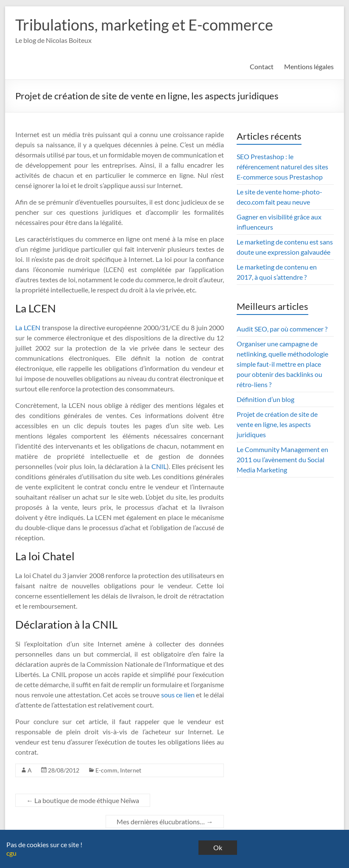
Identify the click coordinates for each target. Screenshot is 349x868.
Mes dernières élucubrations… (165, 822)
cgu (11, 853)
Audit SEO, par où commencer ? (282, 329)
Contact (262, 66)
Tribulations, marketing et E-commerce (144, 25)
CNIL (159, 466)
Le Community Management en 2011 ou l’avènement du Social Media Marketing (282, 459)
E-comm (106, 770)
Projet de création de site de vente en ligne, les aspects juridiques (277, 424)
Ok (218, 847)
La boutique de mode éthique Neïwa (83, 800)
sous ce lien (178, 695)
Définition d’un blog (265, 399)
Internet (131, 770)
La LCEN (28, 327)
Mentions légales (309, 66)
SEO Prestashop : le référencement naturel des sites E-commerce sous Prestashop (282, 167)
